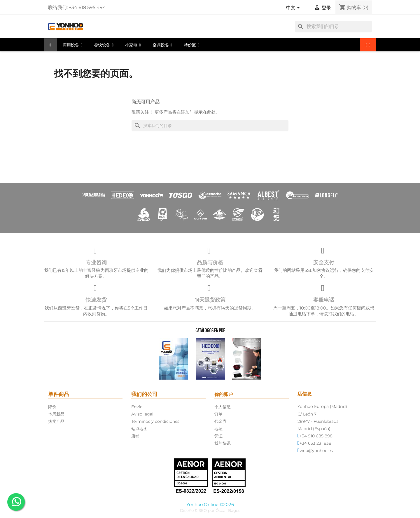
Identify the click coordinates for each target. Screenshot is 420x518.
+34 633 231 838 (315, 443)
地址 (218, 429)
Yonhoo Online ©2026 (210, 504)
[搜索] (333, 27)
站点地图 (139, 429)
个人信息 (223, 407)
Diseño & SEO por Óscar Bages (210, 510)
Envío (137, 407)
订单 (218, 414)
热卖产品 (56, 421)
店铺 (135, 436)
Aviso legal (142, 414)
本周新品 (56, 414)
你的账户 (224, 394)
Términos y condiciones (155, 421)
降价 (52, 407)
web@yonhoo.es (316, 451)
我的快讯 (223, 443)
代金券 (220, 421)
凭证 (218, 436)
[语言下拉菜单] (294, 8)
